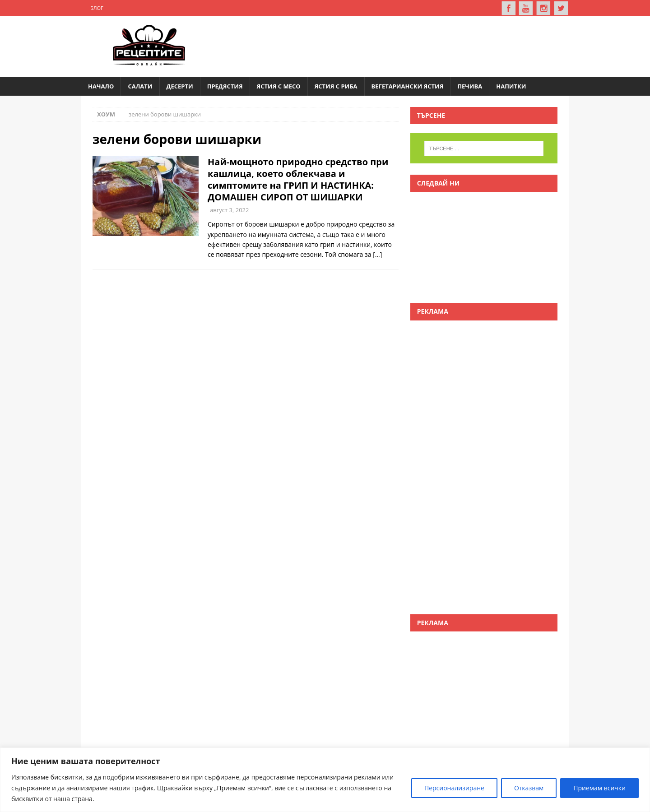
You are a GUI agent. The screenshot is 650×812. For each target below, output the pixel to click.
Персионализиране (454, 788)
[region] (325, 780)
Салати (140, 86)
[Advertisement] (395, 45)
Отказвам (529, 788)
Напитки (511, 86)
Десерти (180, 86)
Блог (97, 8)
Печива (470, 86)
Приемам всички (599, 788)
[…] (377, 254)
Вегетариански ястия (408, 86)
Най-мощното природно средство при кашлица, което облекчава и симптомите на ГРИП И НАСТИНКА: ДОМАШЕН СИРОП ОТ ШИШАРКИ (298, 179)
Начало (101, 86)
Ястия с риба (336, 86)
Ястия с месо (279, 86)
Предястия (225, 86)
